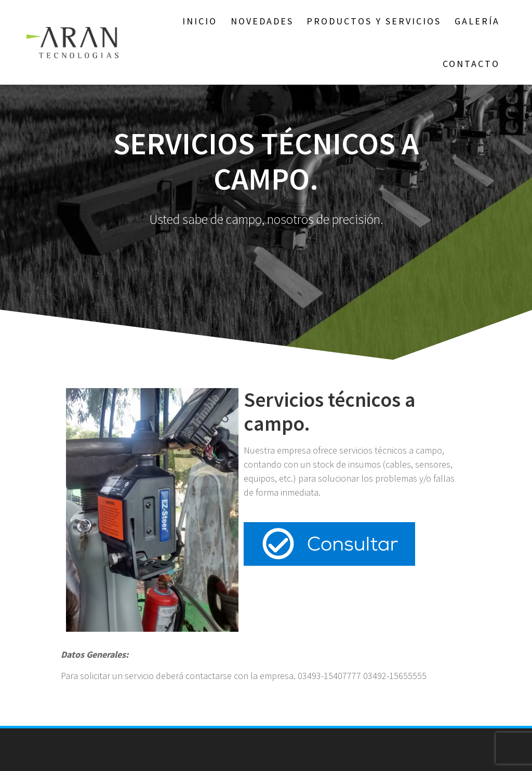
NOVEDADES (262, 21)
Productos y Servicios (374, 21)
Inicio (200, 21)
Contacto (471, 64)
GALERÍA (477, 21)
